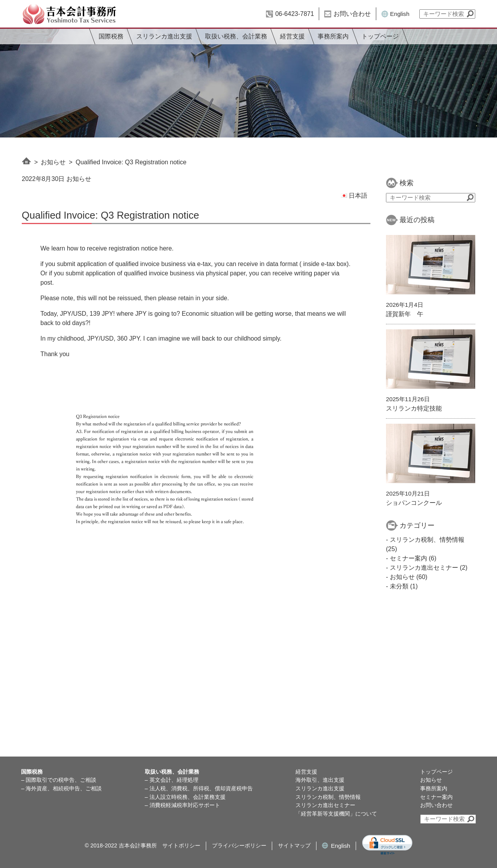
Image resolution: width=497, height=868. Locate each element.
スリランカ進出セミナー (424, 568)
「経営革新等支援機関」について (336, 814)
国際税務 (111, 36)
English (400, 14)
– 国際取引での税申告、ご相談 (59, 780)
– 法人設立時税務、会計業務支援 (185, 797)
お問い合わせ (352, 14)
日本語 (354, 196)
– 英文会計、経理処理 (172, 780)
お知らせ (53, 162)
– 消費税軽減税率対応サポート (182, 805)
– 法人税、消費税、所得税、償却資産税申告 (199, 788)
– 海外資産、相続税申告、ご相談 (61, 788)
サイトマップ (294, 845)
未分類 (399, 586)
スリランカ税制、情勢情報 (427, 540)
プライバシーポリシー (239, 845)
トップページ (380, 36)
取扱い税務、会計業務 (236, 36)
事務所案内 (333, 36)
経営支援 (292, 36)
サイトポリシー (181, 845)
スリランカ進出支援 (164, 36)
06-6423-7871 (295, 14)
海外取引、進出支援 (320, 780)
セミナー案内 (408, 558)
